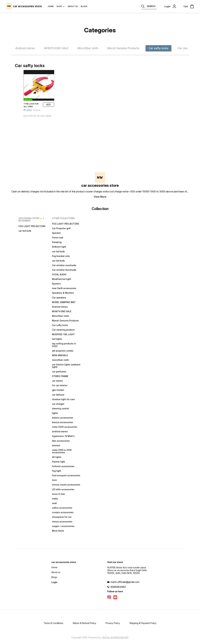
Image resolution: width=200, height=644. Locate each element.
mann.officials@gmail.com (125, 582)
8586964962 (118, 587)
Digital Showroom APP (115, 637)
